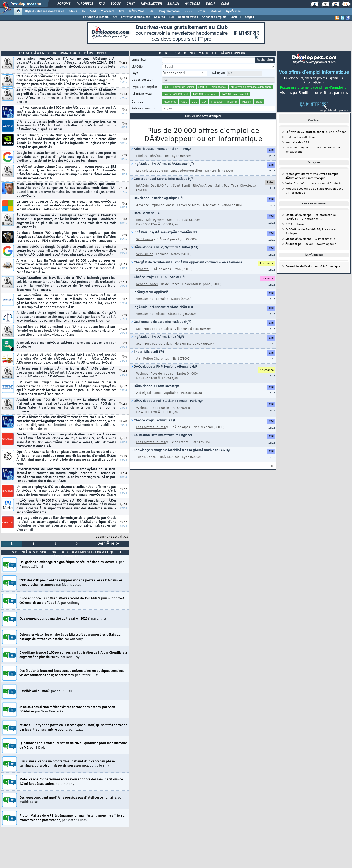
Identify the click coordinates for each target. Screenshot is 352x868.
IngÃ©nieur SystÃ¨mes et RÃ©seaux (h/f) (162, 164)
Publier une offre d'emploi (203, 116)
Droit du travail (188, 17)
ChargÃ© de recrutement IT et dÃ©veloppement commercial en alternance (187, 263)
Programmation (169, 11)
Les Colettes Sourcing (152, 171)
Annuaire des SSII (297, 143)
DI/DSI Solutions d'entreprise (45, 11)
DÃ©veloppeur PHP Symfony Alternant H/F (164, 367)
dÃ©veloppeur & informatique (310, 239)
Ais (138, 359)
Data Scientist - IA (145, 213)
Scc (139, 329)
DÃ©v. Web (137, 11)
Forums (64, 4)
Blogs (116, 4)
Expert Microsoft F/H (148, 352)
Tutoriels (85, 4)
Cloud (73, 11)
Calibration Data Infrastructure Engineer (162, 435)
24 (124, 505)
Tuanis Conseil (147, 457)
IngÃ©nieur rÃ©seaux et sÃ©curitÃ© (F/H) (163, 307)
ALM (93, 11)
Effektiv (142, 156)
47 (124, 387)
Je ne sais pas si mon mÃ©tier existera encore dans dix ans (66, 345)
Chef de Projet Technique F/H (154, 421)
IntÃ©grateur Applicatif (149, 292)
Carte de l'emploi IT (298, 148)
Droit (210, 4)
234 (123, 63)
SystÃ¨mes (233, 11)
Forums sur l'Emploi (96, 17)
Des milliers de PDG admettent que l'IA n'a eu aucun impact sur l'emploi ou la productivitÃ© (66, 331)
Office (202, 11)
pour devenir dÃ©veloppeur (311, 244)
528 (123, 329)
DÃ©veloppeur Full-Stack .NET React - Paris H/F (167, 401)
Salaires (159, 17)
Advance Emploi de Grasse (155, 205)
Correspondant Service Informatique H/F (162, 179)
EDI (152, 11)
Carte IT (236, 17)
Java (121, 11)
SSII (171, 17)
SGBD (189, 11)
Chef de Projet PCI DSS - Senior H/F (158, 277)
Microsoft (107, 11)
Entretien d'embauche (136, 17)
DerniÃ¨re (108, 544)
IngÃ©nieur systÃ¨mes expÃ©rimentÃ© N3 (164, 233)
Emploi (173, 4)
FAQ (102, 4)
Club (225, 4)
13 (124, 79)
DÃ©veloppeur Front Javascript (155, 386)
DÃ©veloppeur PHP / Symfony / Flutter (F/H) (165, 248)
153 (123, 188)
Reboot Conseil (147, 284)
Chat (131, 4)
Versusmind (145, 254)
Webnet (142, 374)
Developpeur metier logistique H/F (157, 198)
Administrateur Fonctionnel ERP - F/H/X (161, 149)
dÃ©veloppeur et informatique (311, 215)
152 (123, 371)
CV (115, 17)
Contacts (336, 183)
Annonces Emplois (214, 17)
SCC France (145, 240)
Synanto (142, 269)
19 (124, 456)
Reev (140, 220)
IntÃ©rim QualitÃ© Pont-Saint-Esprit (163, 186)
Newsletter (151, 4)
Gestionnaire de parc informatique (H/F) (161, 322)
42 (124, 439)
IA (83, 11)
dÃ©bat (341, 132)
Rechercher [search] (265, 60)
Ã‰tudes (192, 4)
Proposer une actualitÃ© (110, 537)
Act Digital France (149, 393)
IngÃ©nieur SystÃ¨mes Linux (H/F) (158, 337)
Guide (330, 132)
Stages (249, 17)
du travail (295, 224)
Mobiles (216, 11)
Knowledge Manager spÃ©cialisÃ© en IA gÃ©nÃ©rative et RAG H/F (181, 450)
